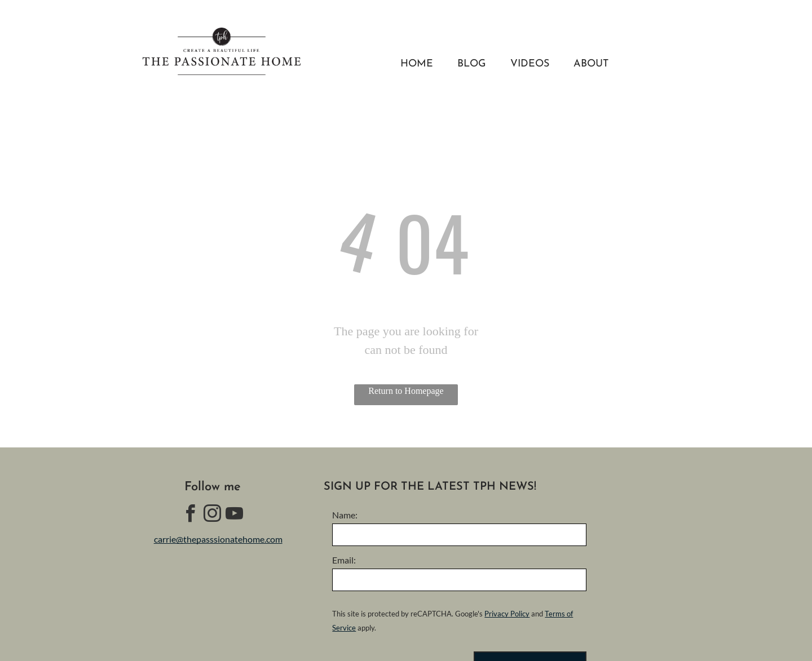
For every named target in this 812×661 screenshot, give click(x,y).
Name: (345, 515)
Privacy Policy (507, 614)
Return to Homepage (406, 391)
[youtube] (235, 515)
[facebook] (191, 515)
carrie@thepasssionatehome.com (218, 539)
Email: (344, 560)
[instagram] (213, 515)
